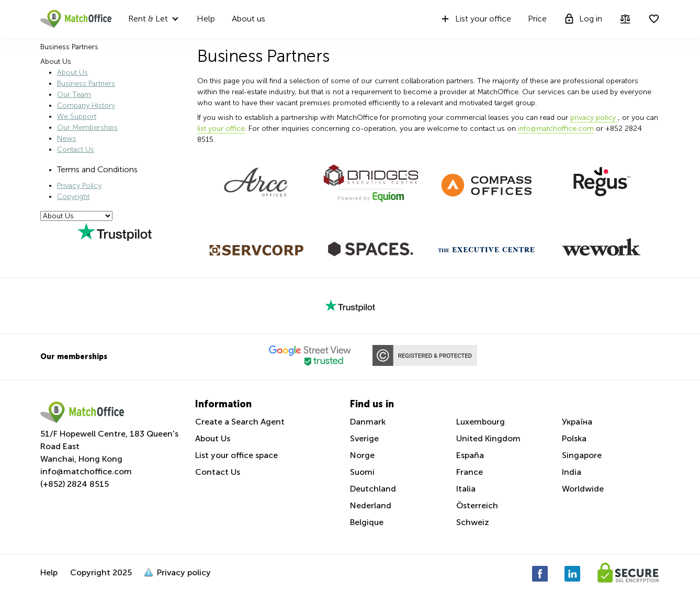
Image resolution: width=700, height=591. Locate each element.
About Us (72, 73)
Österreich (477, 505)
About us (249, 19)
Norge (362, 455)
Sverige (364, 438)
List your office (475, 19)
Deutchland (373, 489)
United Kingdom (488, 438)
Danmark (368, 422)
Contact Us (76, 149)
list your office (221, 129)
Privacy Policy (79, 186)
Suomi (362, 472)
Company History (86, 105)
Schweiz (473, 522)
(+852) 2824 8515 (75, 484)
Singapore (582, 455)
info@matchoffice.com (556, 129)
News (67, 138)
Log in (583, 19)
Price (537, 19)
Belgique (367, 522)
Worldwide (583, 489)
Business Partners (86, 83)
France (470, 472)
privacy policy (594, 118)
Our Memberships (87, 127)
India (572, 472)
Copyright (73, 197)
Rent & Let (148, 19)
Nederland (371, 505)
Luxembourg (481, 422)
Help (206, 19)
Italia (466, 489)
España (470, 455)
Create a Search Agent (240, 422)
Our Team (74, 94)
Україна (577, 422)
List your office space (236, 455)
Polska (574, 438)
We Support (77, 116)
